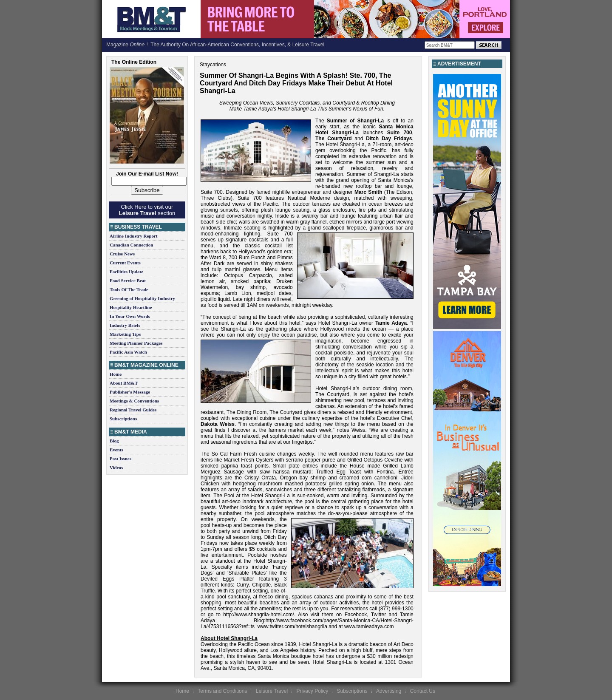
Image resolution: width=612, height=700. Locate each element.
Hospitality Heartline (131, 307)
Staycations (213, 65)
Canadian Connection (131, 245)
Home (116, 374)
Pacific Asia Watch (128, 352)
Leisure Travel (272, 691)
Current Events (125, 263)
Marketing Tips (125, 334)
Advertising (389, 691)
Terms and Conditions (222, 691)
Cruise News (122, 254)
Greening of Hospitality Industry (142, 298)
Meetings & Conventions (134, 401)
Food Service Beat (128, 281)
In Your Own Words (130, 316)
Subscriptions (123, 419)
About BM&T (124, 383)
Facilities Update (126, 272)
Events (116, 450)
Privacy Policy (312, 691)
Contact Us (423, 691)
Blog (114, 441)
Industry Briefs (125, 325)
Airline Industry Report (133, 236)
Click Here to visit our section (147, 210)
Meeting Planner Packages (136, 343)
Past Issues (120, 459)
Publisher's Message (130, 392)
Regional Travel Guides (133, 410)
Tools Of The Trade (129, 289)
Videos (116, 468)
